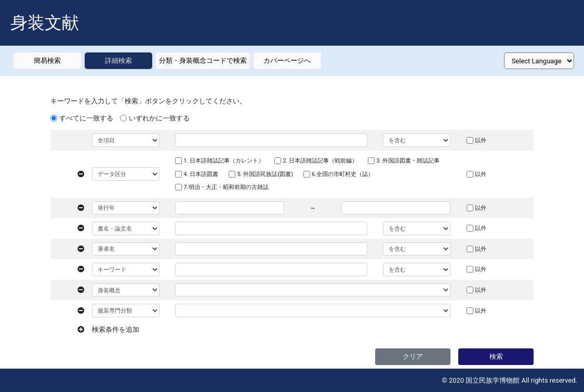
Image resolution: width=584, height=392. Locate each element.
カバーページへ (287, 60)
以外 (481, 140)
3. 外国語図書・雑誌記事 (408, 160)
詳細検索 (118, 60)
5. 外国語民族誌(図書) (265, 174)
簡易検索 (47, 60)
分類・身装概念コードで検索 (203, 60)
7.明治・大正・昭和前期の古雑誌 (226, 187)
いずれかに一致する (159, 118)
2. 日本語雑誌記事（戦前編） (320, 160)
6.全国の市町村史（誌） (343, 174)
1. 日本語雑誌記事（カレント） (224, 160)
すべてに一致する (86, 118)
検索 (496, 356)
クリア (413, 356)
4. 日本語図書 (201, 174)
